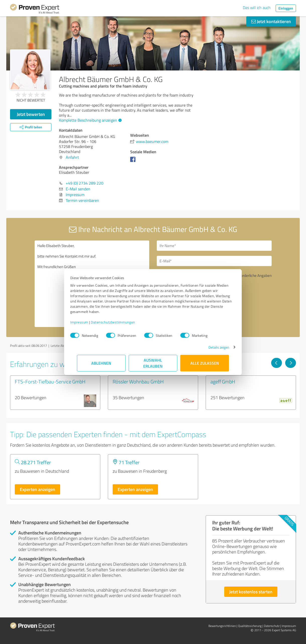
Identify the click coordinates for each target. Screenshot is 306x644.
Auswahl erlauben (153, 363)
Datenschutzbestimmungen (120, 322)
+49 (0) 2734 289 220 (85, 183)
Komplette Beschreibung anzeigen (90, 120)
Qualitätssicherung (250, 626)
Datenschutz (272, 626)
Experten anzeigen (37, 489)
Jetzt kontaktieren (271, 21)
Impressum (86, 322)
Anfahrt (72, 157)
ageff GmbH (223, 381)
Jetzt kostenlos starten (251, 592)
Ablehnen (101, 363)
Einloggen (286, 8)
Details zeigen (212, 347)
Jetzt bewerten (31, 114)
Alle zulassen (205, 363)
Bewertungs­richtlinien (222, 626)
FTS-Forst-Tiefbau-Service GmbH (50, 381)
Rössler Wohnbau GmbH (138, 381)
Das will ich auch (257, 8)
